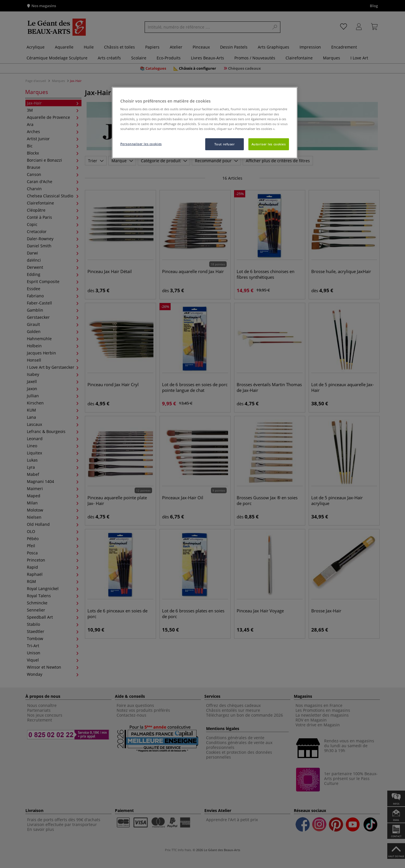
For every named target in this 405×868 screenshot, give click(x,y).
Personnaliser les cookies (141, 144)
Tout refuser (225, 144)
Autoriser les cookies (269, 144)
